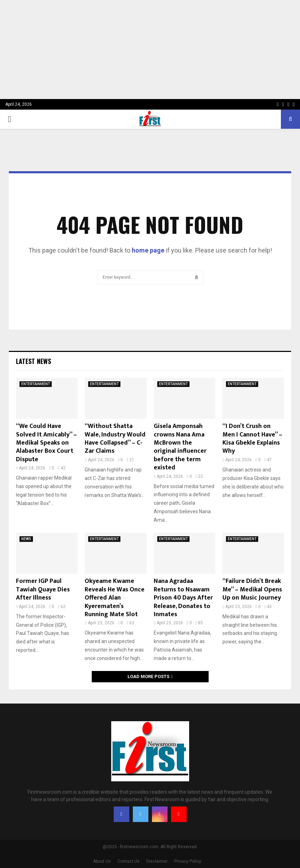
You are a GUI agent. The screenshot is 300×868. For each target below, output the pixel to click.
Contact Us (129, 861)
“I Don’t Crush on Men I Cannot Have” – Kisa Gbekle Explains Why (252, 439)
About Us (102, 861)
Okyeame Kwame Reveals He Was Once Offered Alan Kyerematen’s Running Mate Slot (115, 598)
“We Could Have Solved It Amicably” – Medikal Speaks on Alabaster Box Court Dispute (46, 443)
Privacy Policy (188, 861)
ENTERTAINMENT (36, 384)
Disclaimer (157, 861)
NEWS (26, 539)
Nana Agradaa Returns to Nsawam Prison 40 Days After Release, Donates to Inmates (183, 598)
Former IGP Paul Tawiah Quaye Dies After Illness (43, 589)
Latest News (33, 361)
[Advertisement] (150, 50)
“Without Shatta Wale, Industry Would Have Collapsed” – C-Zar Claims (115, 439)
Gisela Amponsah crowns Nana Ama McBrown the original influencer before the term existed (180, 447)
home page (148, 250)
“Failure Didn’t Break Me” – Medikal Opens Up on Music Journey (252, 589)
